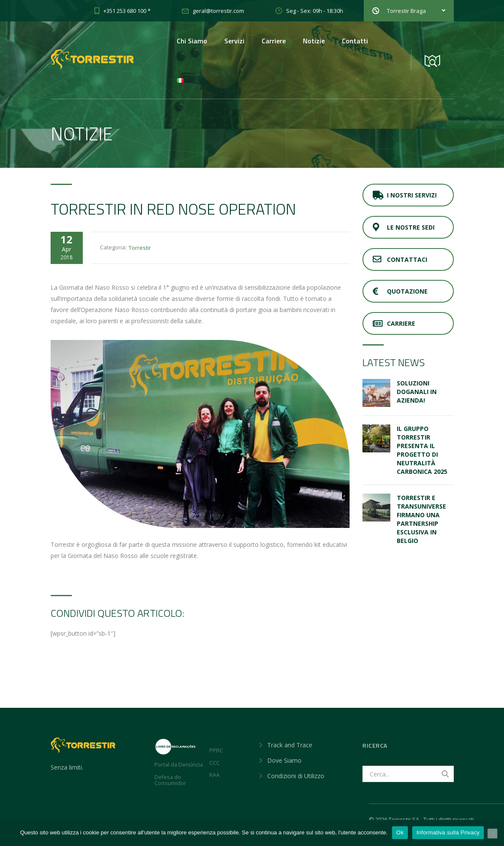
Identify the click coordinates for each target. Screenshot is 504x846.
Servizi (234, 41)
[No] (492, 834)
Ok (400, 832)
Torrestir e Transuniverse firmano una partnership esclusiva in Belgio (421, 519)
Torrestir (140, 248)
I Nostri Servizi (405, 195)
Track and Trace (290, 745)
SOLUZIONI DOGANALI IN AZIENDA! (417, 392)
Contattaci (400, 259)
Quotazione (400, 291)
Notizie (314, 41)
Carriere (274, 41)
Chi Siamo (192, 41)
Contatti (355, 41)
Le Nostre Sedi (404, 227)
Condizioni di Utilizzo (296, 776)
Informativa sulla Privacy (448, 832)
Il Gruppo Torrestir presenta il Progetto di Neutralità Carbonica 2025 (422, 450)
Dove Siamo (284, 760)
